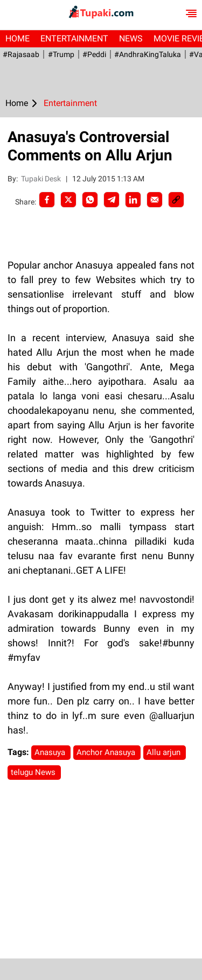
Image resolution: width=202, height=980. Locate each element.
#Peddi (94, 54)
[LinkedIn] (133, 200)
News (131, 38)
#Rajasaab (21, 54)
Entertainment (74, 38)
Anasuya (51, 752)
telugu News (34, 772)
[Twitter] (68, 200)
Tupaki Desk (42, 179)
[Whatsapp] (90, 200)
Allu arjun (165, 752)
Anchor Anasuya (107, 752)
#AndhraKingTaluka (147, 54)
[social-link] (176, 200)
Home (18, 38)
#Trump (61, 54)
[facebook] (47, 200)
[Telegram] (112, 200)
